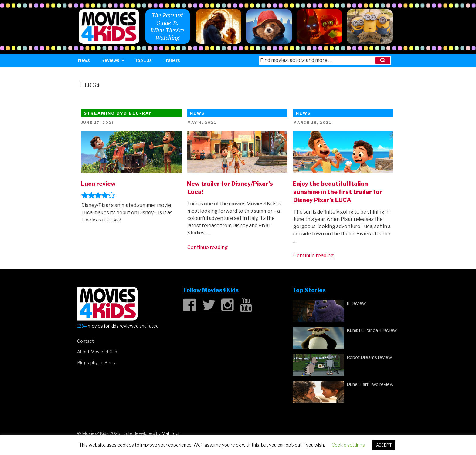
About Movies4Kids (97, 352)
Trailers (172, 60)
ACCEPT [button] (384, 445)
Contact (85, 341)
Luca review (98, 184)
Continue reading (207, 247)
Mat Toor (171, 433)
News (84, 60)
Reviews (113, 60)
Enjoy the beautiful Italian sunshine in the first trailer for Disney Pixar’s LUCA (337, 192)
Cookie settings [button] (348, 445)
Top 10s (143, 60)
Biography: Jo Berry (96, 363)
